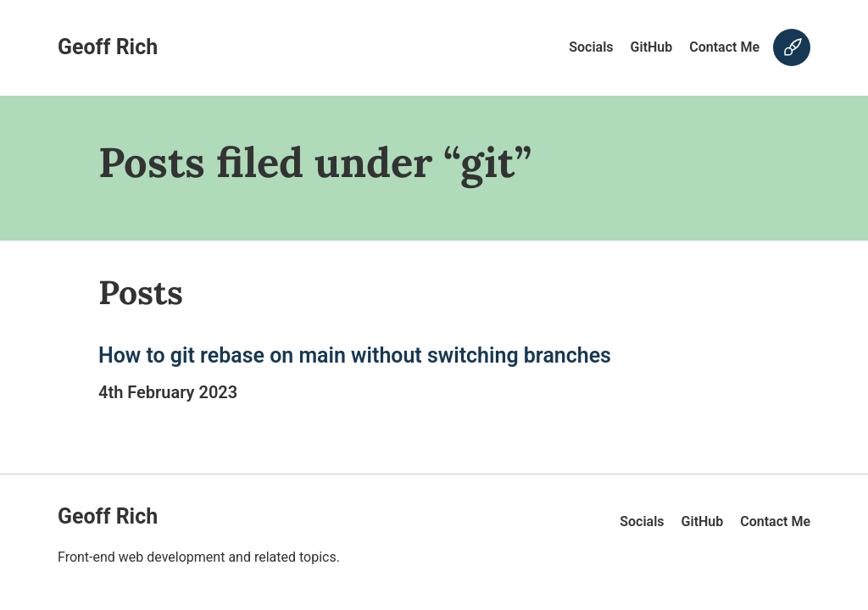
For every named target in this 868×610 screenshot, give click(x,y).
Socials (591, 47)
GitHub (652, 47)
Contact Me (724, 47)
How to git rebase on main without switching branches (355, 355)
